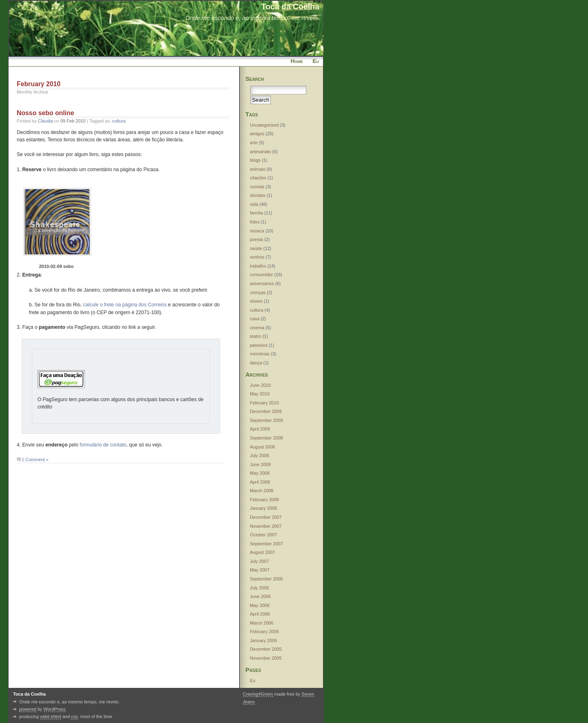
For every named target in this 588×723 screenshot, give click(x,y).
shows (256, 301)
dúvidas (258, 195)
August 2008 (262, 447)
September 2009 (266, 420)
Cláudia (46, 121)
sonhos (257, 257)
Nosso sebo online (45, 113)
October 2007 (263, 535)
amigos (257, 134)
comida (257, 187)
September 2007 (266, 544)
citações (258, 178)
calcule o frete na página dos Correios (125, 305)
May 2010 (260, 394)
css (74, 716)
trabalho (258, 266)
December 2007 (266, 517)
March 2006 (262, 623)
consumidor (262, 274)
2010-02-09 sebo (57, 266)
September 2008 (266, 438)
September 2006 (266, 579)
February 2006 (264, 632)
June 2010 (260, 385)
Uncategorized (264, 125)
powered (28, 709)
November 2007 (266, 526)
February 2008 (264, 500)
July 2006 (259, 588)
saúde (256, 248)
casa (255, 319)
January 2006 (263, 640)
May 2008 (260, 473)
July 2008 (259, 455)
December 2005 (266, 649)
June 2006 (260, 596)
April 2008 (260, 482)
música (257, 231)
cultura (119, 121)
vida (254, 204)
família (256, 213)
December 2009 (266, 411)
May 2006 (260, 605)
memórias (260, 354)
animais (258, 169)
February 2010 (264, 403)
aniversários (262, 283)
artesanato (261, 152)
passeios (259, 345)
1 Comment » (35, 460)
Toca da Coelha (290, 7)
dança (256, 363)
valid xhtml (51, 716)
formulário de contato (103, 445)
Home (297, 61)
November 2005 (266, 658)
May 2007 (260, 570)
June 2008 (260, 464)
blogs (255, 160)
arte (254, 143)
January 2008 (263, 508)
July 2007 (259, 561)
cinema (257, 328)
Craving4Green (258, 694)
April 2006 (260, 614)
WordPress (55, 709)
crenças (258, 292)
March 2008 (262, 491)
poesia (256, 239)
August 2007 (262, 552)
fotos (255, 222)
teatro (256, 336)
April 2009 (260, 429)
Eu (316, 61)
